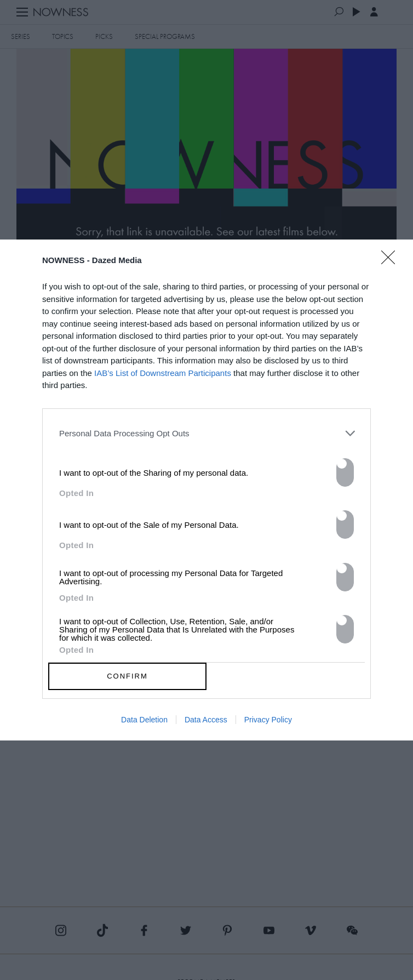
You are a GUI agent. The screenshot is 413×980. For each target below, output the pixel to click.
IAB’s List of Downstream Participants (163, 373)
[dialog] (206, 490)
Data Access (206, 720)
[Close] (392, 264)
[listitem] (206, 434)
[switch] (345, 472)
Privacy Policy (268, 720)
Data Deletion (144, 720)
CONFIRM (127, 676)
